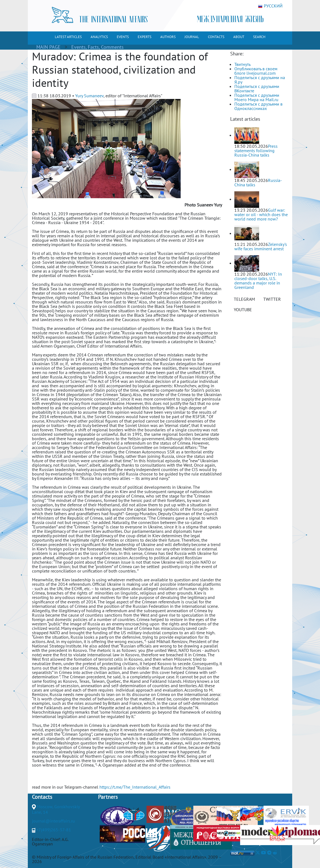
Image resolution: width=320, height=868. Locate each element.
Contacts (42, 797)
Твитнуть (242, 64)
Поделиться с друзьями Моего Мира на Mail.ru (257, 97)
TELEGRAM (244, 299)
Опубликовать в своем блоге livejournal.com (256, 71)
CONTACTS (216, 37)
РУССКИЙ (270, 6)
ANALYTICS (99, 37)
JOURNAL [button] (192, 37)
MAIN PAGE (48, 47)
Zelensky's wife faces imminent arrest (261, 246)
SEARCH (259, 37)
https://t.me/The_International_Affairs (135, 787)
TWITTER (272, 299)
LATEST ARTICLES (68, 37)
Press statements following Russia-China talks (256, 151)
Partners (108, 797)
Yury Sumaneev (89, 96)
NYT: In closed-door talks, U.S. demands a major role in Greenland (258, 281)
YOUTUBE (243, 310)
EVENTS (123, 37)
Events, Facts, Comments (97, 47)
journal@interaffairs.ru (53, 821)
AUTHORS (168, 37)
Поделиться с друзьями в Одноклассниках (258, 106)
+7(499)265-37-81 (54, 830)
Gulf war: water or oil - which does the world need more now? (261, 214)
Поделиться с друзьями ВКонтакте (257, 88)
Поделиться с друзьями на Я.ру (260, 80)
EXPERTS (145, 37)
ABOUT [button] (239, 37)
